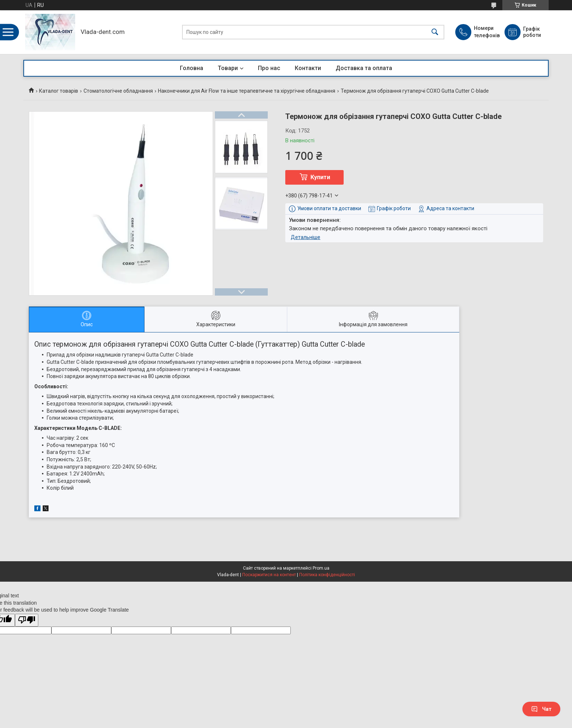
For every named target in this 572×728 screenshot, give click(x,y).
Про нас (269, 68)
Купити (320, 177)
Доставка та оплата (364, 68)
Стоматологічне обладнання (118, 91)
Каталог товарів (59, 91)
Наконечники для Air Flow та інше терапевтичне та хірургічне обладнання (247, 91)
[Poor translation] (27, 620)
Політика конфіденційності (327, 575)
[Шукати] (435, 32)
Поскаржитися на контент (269, 575)
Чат (541, 709)
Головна (192, 68)
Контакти (308, 68)
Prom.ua (321, 568)
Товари (228, 68)
